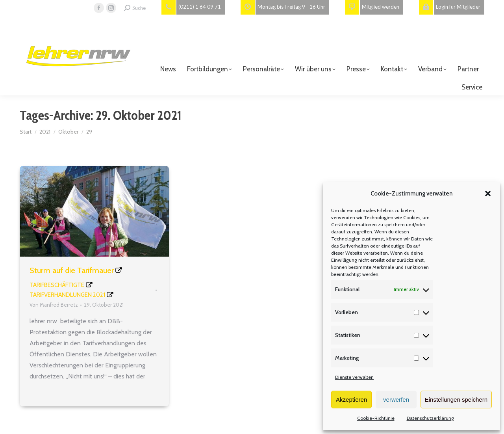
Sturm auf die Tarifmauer (72, 270)
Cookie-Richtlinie (376, 418)
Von (54, 305)
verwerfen (396, 400)
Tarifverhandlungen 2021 (67, 295)
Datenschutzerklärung (430, 418)
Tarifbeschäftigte (57, 285)
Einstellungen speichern (456, 400)
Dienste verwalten (354, 377)
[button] (488, 194)
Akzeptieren (351, 400)
